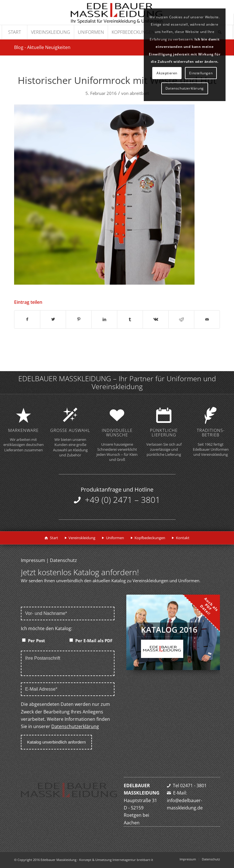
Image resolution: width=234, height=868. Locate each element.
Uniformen (115, 538)
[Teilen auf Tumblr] (130, 319)
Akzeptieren (167, 73)
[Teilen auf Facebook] (27, 319)
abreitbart (139, 93)
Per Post (37, 641)
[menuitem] (14, 32)
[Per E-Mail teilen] (207, 319)
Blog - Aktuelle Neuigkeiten (42, 47)
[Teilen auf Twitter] (53, 319)
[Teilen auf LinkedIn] (104, 319)
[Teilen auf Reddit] (181, 319)
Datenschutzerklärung (75, 726)
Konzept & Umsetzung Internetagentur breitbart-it (116, 860)
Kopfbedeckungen (150, 538)
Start (54, 538)
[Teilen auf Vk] (156, 319)
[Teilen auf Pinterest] (79, 319)
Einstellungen (201, 73)
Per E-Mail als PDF (94, 641)
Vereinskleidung (82, 538)
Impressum (33, 560)
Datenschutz (63, 560)
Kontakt (183, 538)
